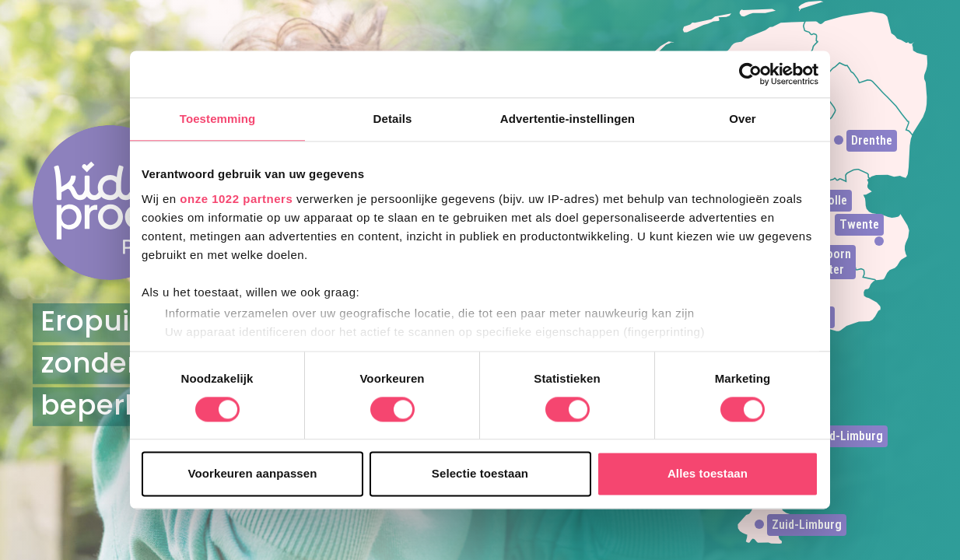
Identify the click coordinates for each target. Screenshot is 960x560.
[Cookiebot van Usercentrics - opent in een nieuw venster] (750, 74)
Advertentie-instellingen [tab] (568, 119)
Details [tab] (393, 119)
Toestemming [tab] (218, 119)
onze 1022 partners (236, 199)
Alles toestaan (708, 474)
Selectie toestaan (480, 474)
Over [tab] (743, 119)
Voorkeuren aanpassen (253, 474)
